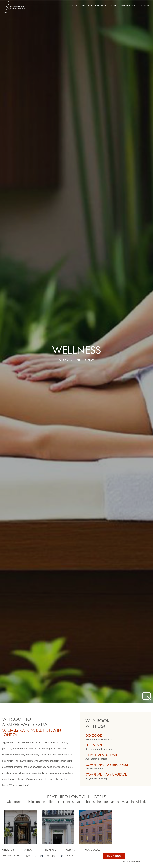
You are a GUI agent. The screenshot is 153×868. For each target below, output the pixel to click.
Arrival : (29, 850)
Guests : (70, 850)
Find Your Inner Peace (77, 360)
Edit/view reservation (131, 862)
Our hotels (99, 6)
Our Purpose (81, 6)
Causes (113, 6)
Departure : (51, 850)
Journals (145, 6)
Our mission (128, 6)
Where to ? (8, 850)
